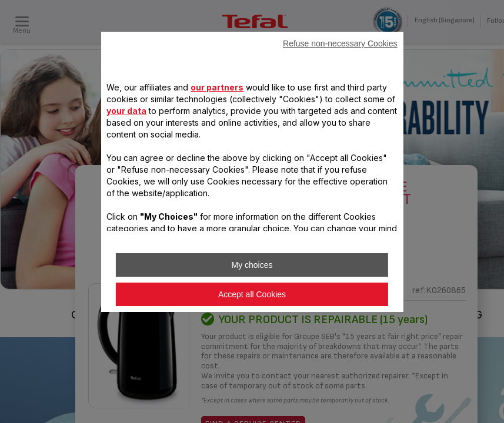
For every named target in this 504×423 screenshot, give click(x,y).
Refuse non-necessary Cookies (340, 43)
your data (126, 111)
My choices (252, 265)
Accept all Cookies (252, 294)
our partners (217, 87)
